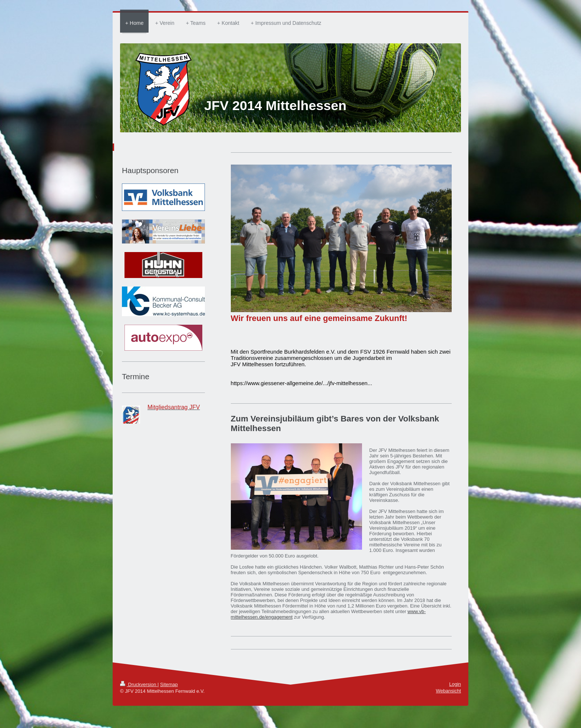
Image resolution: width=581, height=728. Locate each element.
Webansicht (448, 691)
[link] (293, 352)
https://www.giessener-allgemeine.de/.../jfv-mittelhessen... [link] (302, 383)
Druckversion (139, 684)
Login (455, 684)
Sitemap (169, 684)
